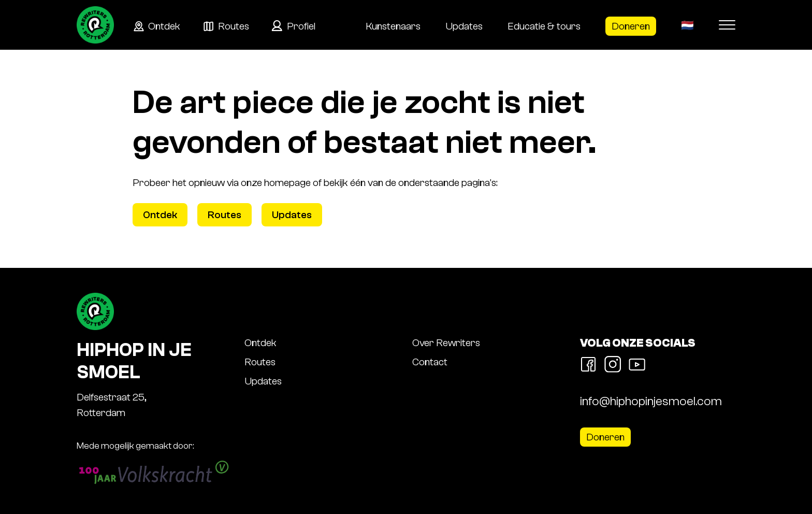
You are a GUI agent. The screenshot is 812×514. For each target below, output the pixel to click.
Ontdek (164, 26)
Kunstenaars (393, 26)
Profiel (301, 26)
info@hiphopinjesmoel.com (651, 401)
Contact (430, 362)
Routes (234, 26)
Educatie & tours (544, 26)
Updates (464, 26)
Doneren (631, 26)
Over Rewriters (446, 343)
